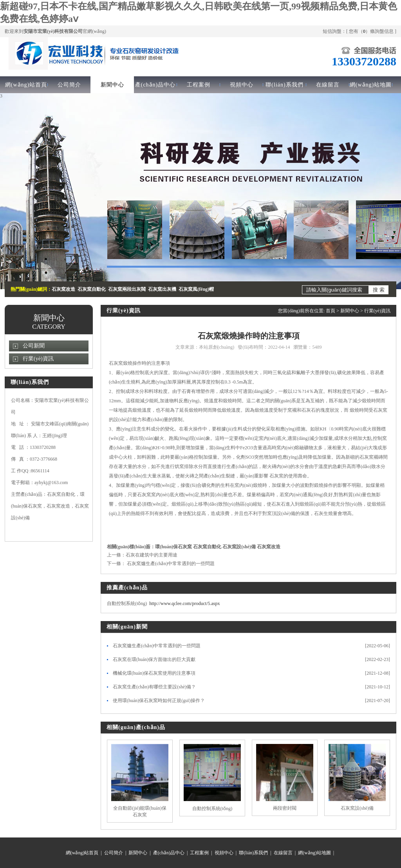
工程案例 (199, 85)
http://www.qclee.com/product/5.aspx (184, 603)
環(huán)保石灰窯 (173, 547)
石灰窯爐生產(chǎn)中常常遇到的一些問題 (170, 564)
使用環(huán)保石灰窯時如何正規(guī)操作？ (159, 701)
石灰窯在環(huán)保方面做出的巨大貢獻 (154, 659)
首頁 (331, 311)
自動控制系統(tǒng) (212, 809)
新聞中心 (112, 85)
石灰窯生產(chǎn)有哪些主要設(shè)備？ (154, 687)
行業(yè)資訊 (38, 359)
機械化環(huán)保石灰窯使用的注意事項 (154, 673)
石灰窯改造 (269, 547)
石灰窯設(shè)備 (239, 547)
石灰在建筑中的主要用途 (152, 555)
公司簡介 (69, 85)
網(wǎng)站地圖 (371, 85)
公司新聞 (34, 346)
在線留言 (328, 85)
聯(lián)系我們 (284, 85)
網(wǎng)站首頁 (26, 85)
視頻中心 (242, 85)
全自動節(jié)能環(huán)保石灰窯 (140, 811)
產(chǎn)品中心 (155, 85)
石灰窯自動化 (207, 547)
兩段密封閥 (285, 808)
